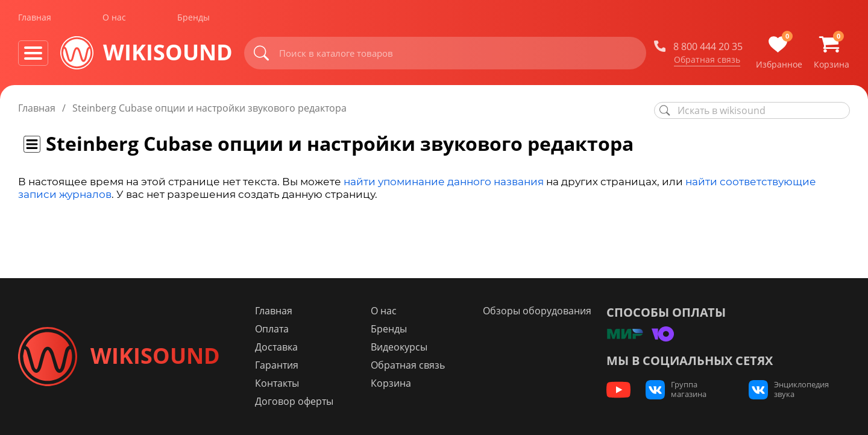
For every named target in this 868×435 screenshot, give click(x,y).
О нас (114, 17)
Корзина (391, 383)
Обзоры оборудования (537, 311)
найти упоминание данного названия (444, 182)
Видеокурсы (399, 347)
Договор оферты (294, 401)
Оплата (272, 329)
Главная (35, 17)
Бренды (193, 17)
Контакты (277, 383)
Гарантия (277, 365)
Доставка (276, 347)
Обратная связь (707, 60)
